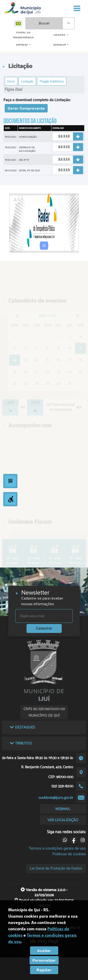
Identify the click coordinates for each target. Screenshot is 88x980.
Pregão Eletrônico (52, 81)
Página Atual (13, 89)
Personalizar (44, 960)
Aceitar (44, 951)
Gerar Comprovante (26, 108)
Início (11, 81)
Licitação (27, 81)
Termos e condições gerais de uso (57, 848)
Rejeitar (44, 970)
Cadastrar (44, 628)
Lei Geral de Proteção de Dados (56, 868)
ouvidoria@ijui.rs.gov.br (56, 798)
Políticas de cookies (69, 854)
